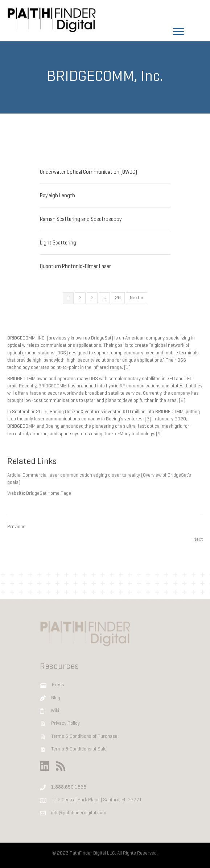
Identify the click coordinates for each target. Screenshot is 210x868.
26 (118, 298)
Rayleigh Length (57, 196)
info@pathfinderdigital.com (79, 813)
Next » (137, 298)
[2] (182, 401)
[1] (127, 368)
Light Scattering (58, 243)
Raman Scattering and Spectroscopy (81, 220)
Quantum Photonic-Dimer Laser (75, 267)
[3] (148, 419)
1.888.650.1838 (69, 787)
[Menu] (178, 32)
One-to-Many (117, 434)
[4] (159, 434)
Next (198, 540)
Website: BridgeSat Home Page (39, 493)
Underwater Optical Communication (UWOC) (88, 172)
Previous (16, 527)
